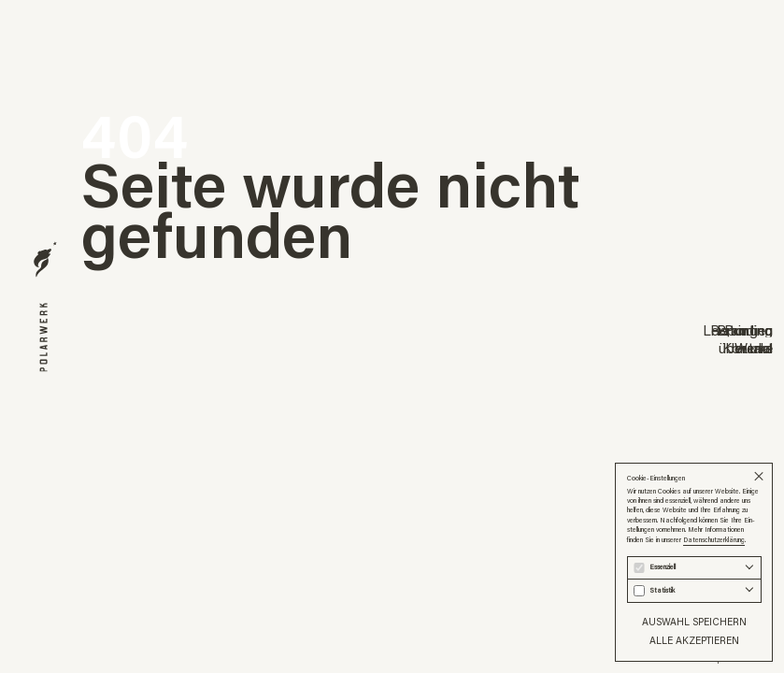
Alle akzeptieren (694, 640)
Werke (754, 348)
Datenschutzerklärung (714, 540)
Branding (745, 330)
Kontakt (748, 348)
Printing (748, 330)
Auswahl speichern (694, 622)
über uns (746, 348)
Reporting (741, 330)
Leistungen (738, 330)
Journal (751, 348)
